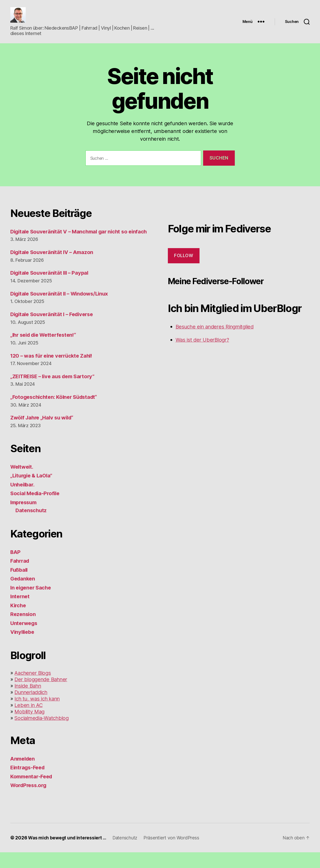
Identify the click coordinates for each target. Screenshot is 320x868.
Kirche (19, 621)
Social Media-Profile (36, 509)
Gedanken (23, 595)
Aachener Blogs (34, 689)
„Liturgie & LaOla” (33, 491)
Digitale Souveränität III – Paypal (51, 289)
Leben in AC (29, 721)
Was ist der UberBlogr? (204, 347)
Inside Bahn (29, 701)
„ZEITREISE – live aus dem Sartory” (55, 392)
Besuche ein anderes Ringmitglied (218, 334)
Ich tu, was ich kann (40, 714)
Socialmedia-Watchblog (44, 734)
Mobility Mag (31, 727)
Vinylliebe (23, 648)
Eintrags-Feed (29, 783)
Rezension (24, 630)
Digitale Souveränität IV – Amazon (54, 268)
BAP (16, 568)
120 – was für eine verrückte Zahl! (54, 371)
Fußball (20, 585)
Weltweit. (23, 482)
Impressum (25, 518)
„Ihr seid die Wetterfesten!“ (46, 351)
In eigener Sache (32, 603)
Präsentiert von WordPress (176, 853)
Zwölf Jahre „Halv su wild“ (44, 433)
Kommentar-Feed (33, 792)
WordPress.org (30, 801)
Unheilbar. (23, 500)
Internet (20, 612)
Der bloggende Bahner (43, 695)
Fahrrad (20, 577)
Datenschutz (32, 526)
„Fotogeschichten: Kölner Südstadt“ (56, 413)
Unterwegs (25, 639)
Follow (184, 263)
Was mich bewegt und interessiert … (68, 853)
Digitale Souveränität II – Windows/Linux (62, 309)
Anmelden (24, 774)
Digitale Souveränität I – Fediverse (54, 330)
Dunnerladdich (33, 708)
